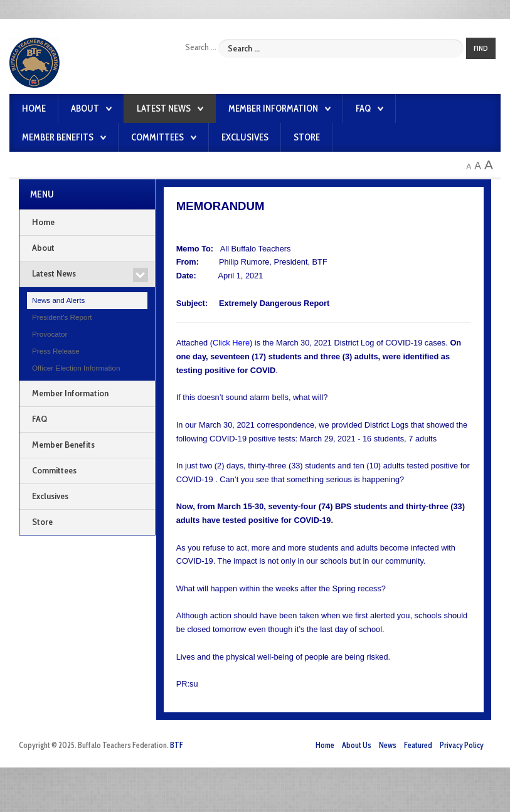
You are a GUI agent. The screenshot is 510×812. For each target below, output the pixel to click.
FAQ (363, 108)
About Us (357, 745)
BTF (177, 745)
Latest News (164, 108)
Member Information (273, 108)
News (388, 745)
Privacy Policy (462, 745)
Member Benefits (58, 137)
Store (307, 137)
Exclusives (245, 137)
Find (481, 48)
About (85, 108)
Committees (157, 137)
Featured (418, 745)
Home (34, 108)
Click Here (231, 343)
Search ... (201, 47)
